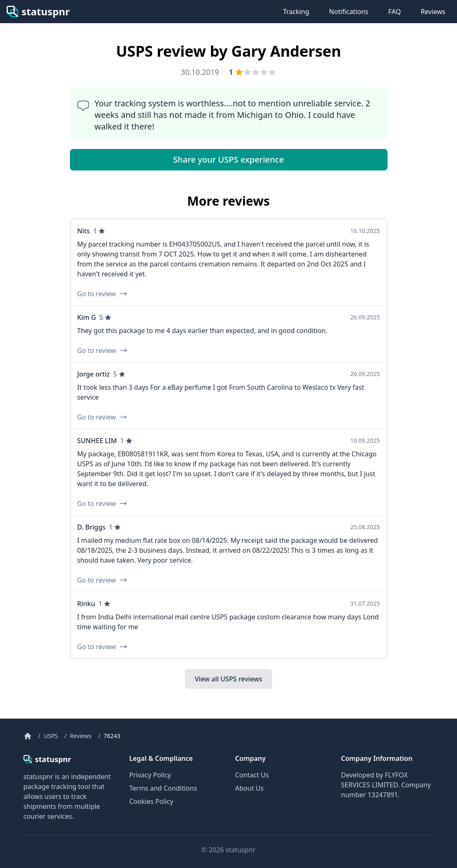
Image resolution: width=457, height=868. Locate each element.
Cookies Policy (151, 801)
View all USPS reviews (228, 679)
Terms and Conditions (163, 788)
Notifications (349, 12)
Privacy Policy (150, 775)
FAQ (395, 12)
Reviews (433, 12)
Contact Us (252, 775)
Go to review (103, 294)
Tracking (296, 12)
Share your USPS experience (229, 159)
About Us (250, 788)
